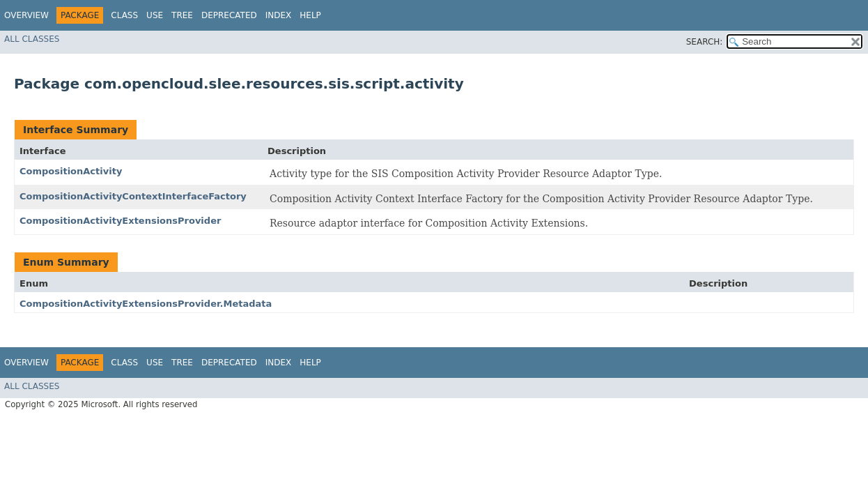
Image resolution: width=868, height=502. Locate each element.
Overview (26, 15)
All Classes (32, 39)
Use (155, 15)
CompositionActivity (71, 171)
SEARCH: (705, 42)
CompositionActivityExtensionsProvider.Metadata (146, 304)
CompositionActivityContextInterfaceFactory (133, 196)
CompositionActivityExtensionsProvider (120, 221)
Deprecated (229, 15)
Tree (182, 15)
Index (279, 15)
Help (310, 15)
